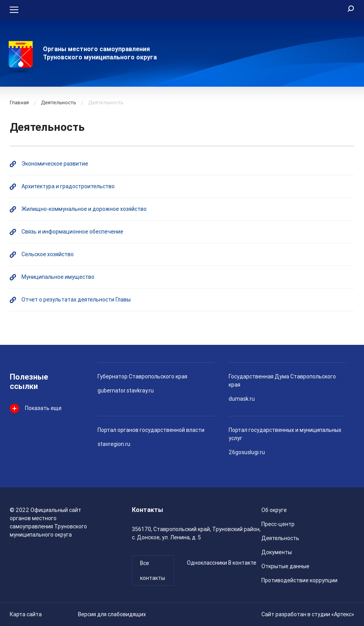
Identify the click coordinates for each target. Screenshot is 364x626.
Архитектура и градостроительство (68, 186)
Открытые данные (285, 566)
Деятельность (59, 103)
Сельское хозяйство (48, 254)
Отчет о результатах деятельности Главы (76, 300)
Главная (19, 103)
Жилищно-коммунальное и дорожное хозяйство (84, 209)
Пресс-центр (278, 524)
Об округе (274, 510)
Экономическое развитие (55, 164)
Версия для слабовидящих (112, 614)
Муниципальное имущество (58, 277)
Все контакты (153, 571)
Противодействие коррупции (299, 580)
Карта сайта (26, 614)
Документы (277, 552)
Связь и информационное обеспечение (72, 232)
